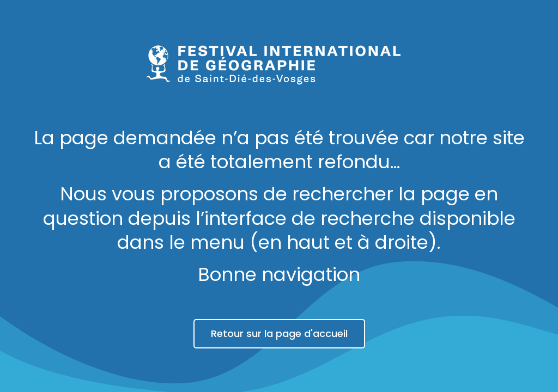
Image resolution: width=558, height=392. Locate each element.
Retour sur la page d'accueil (279, 333)
